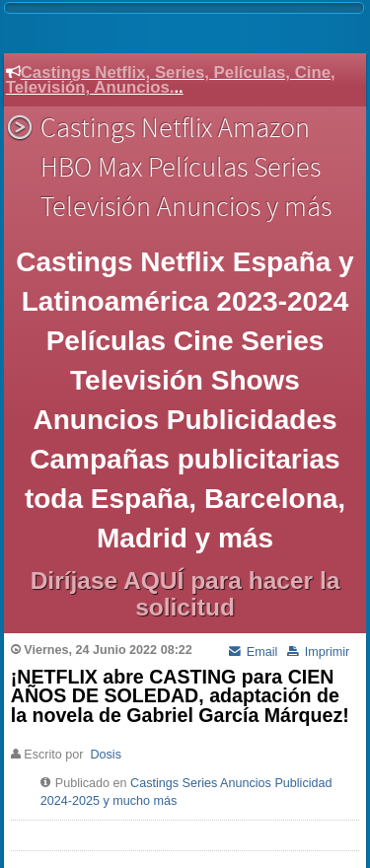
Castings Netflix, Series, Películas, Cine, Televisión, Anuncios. (171, 80)
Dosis (106, 755)
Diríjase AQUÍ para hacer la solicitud (185, 594)
